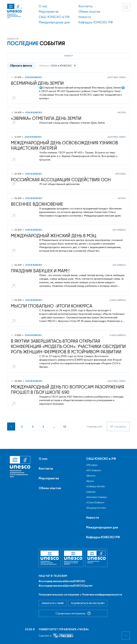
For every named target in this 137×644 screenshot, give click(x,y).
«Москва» (121, 174)
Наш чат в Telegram (53, 576)
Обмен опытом (89, 12)
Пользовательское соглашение (59, 595)
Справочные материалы (73, 613)
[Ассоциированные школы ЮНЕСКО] (97, 558)
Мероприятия (49, 12)
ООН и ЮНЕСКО (33, 77)
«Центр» (91, 492)
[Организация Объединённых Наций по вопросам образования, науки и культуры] (50, 558)
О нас (43, 6)
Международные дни (54, 22)
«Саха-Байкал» (118, 300)
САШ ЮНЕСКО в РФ (54, 17)
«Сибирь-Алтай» (96, 486)
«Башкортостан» (96, 508)
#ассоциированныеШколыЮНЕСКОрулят (66, 586)
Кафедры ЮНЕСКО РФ (96, 22)
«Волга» (122, 112)
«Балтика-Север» (117, 77)
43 (65, 427)
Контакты (85, 6)
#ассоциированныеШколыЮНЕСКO (62, 581)
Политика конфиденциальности (102, 595)
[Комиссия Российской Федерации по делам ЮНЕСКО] (73, 558)
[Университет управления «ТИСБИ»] (63, 636)
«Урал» (90, 481)
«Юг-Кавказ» (119, 230)
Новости (85, 17)
